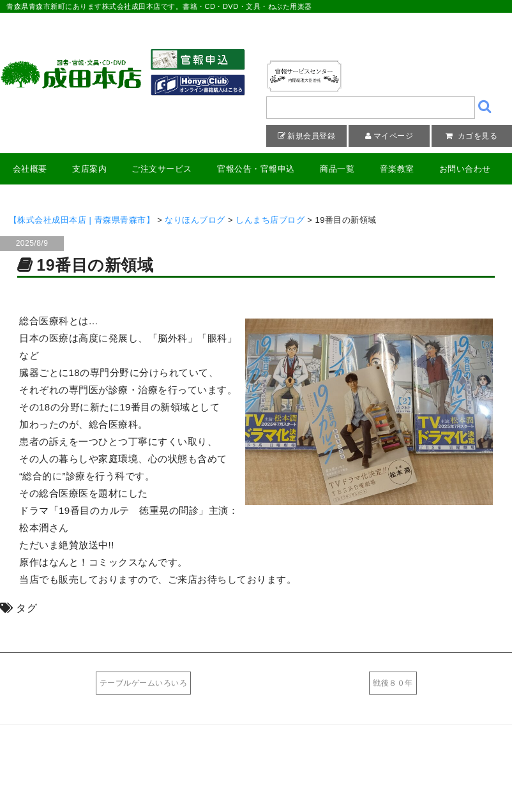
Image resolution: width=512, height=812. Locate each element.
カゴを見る (476, 136)
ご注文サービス (162, 169)
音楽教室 (397, 169)
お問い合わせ (465, 169)
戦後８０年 (393, 683)
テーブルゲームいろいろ (144, 683)
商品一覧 (337, 169)
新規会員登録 (311, 136)
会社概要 (30, 169)
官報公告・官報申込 (256, 169)
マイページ (394, 136)
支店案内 (89, 169)
